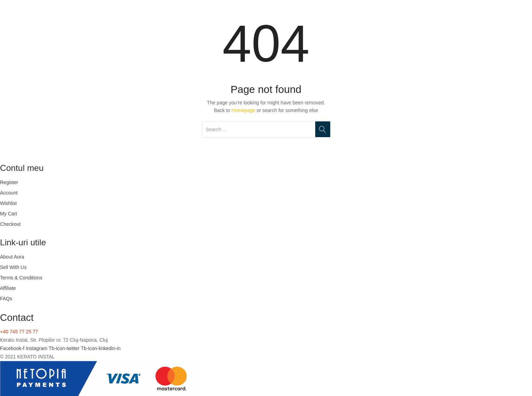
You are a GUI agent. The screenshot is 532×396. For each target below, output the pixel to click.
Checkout (10, 224)
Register (9, 182)
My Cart (9, 214)
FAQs (6, 299)
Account (9, 193)
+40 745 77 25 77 (19, 332)
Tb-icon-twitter (65, 348)
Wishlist (8, 203)
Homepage (243, 110)
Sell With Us (13, 267)
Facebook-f (13, 348)
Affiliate (8, 288)
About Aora (12, 257)
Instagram (37, 348)
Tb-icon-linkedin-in (101, 348)
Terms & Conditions (21, 278)
